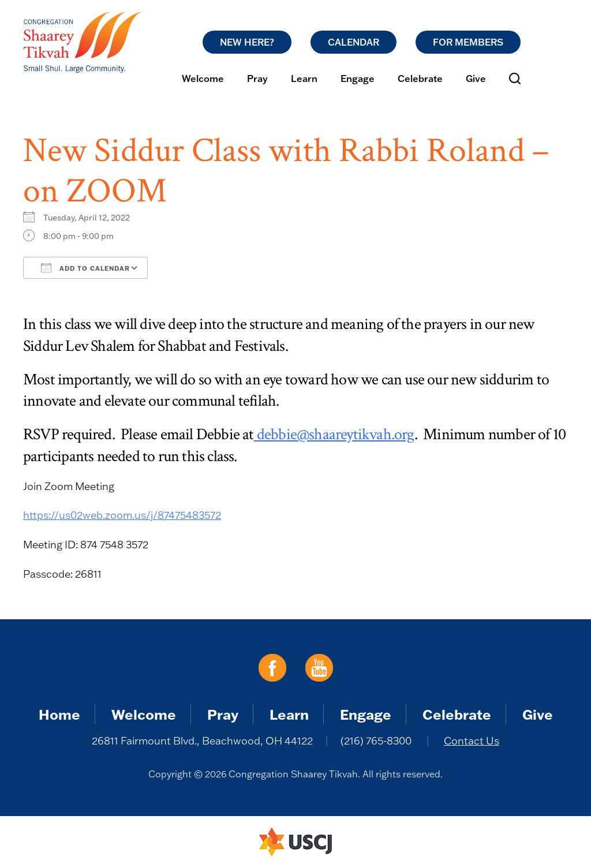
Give (476, 78)
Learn (304, 78)
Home (59, 714)
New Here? (247, 42)
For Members (468, 42)
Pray (257, 78)
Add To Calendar (85, 268)
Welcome (203, 78)
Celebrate (420, 78)
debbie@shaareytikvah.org (334, 434)
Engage (358, 78)
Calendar (354, 42)
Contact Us (472, 741)
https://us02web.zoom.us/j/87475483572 (122, 515)
